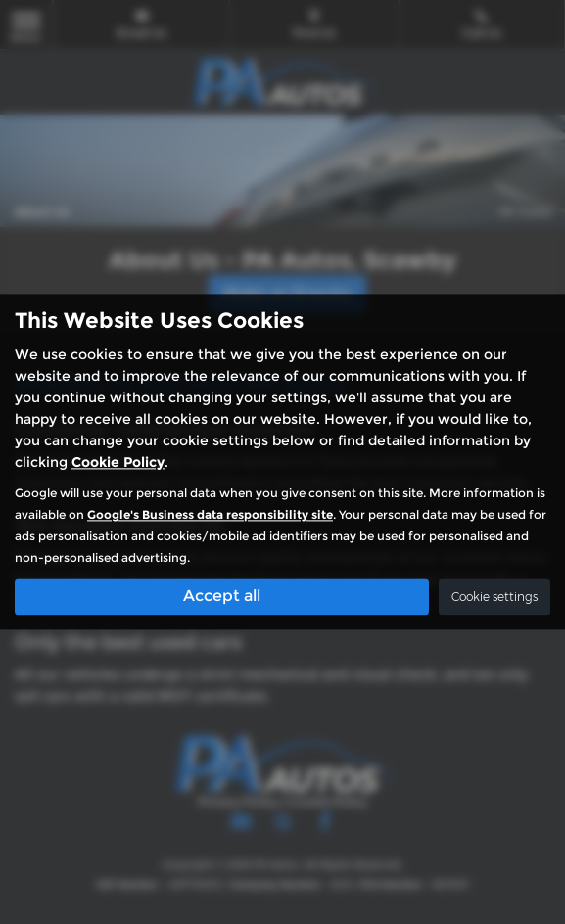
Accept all (222, 597)
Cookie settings (494, 598)
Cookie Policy (118, 463)
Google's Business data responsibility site (210, 515)
